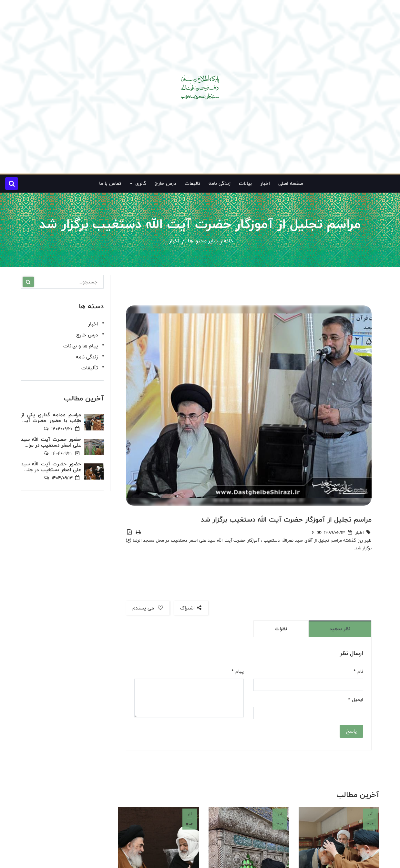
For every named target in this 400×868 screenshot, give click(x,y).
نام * (358, 672)
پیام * (238, 672)
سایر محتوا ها (203, 241)
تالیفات (192, 183)
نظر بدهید (340, 629)
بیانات (245, 183)
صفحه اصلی (291, 183)
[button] (12, 184)
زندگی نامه (220, 183)
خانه (229, 241)
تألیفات (90, 368)
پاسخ (351, 731)
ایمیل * (356, 700)
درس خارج (165, 183)
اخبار (265, 183)
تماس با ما (110, 183)
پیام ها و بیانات (81, 346)
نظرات (281, 629)
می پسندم (148, 608)
